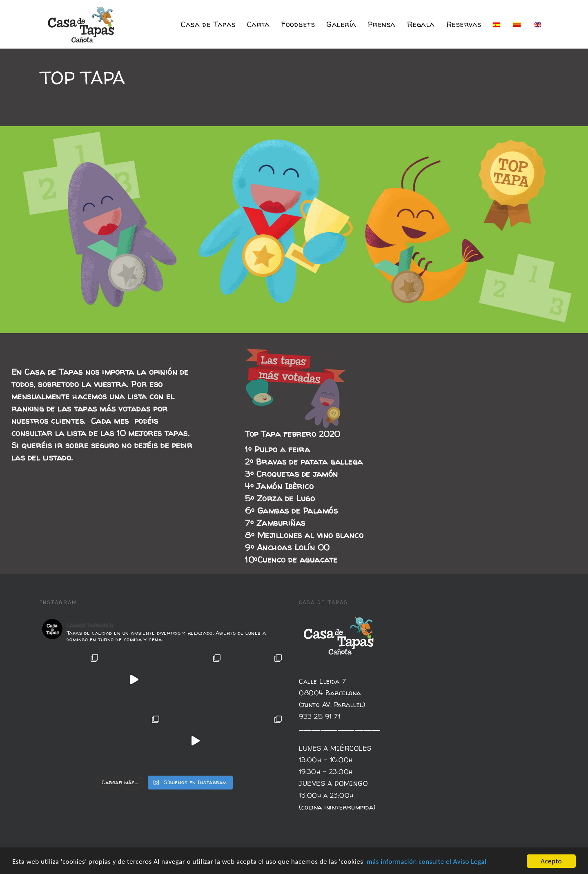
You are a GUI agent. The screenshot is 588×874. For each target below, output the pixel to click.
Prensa (382, 24)
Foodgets (298, 24)
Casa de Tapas (208, 24)
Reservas (464, 24)
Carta (258, 24)
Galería (341, 24)
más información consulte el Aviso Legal (427, 864)
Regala (421, 24)
